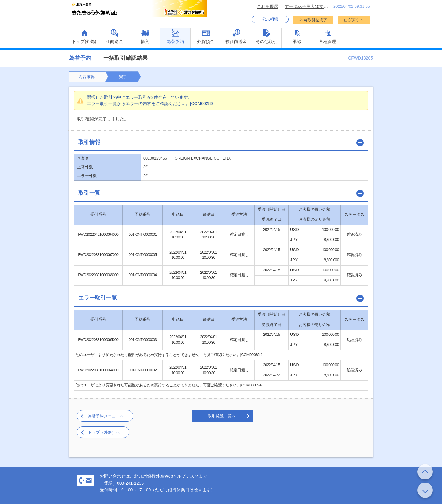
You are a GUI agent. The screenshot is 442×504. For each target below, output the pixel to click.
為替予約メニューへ (106, 416)
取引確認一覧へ (222, 416)
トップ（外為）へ (104, 432)
